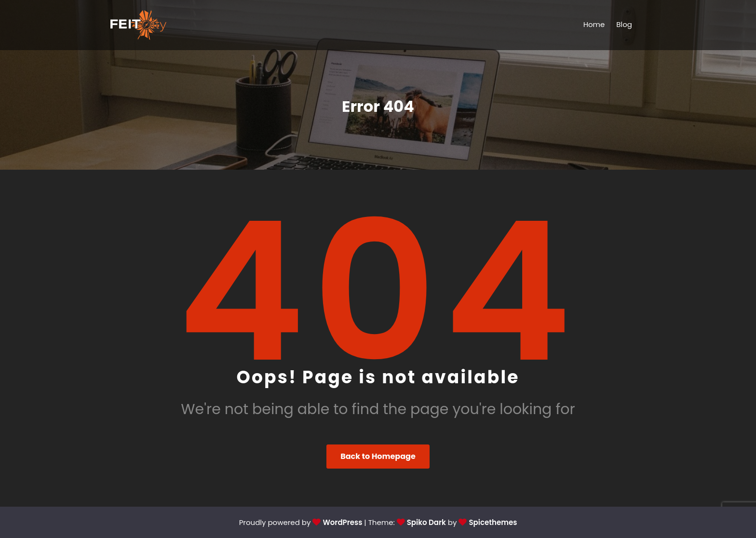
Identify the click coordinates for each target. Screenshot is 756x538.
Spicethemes (493, 522)
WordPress (342, 522)
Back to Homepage (378, 456)
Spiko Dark (426, 522)
